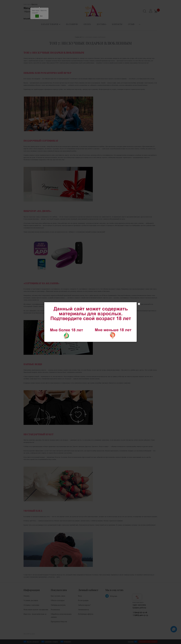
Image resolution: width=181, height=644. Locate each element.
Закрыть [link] (139, 304)
